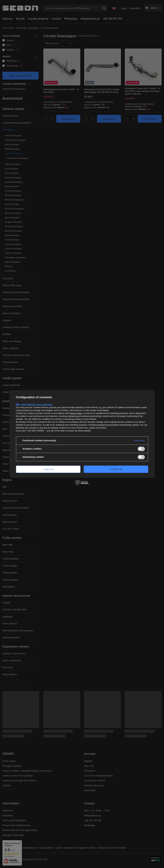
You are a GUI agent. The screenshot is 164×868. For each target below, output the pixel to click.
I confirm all (116, 469)
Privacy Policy (76, 413)
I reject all (48, 469)
